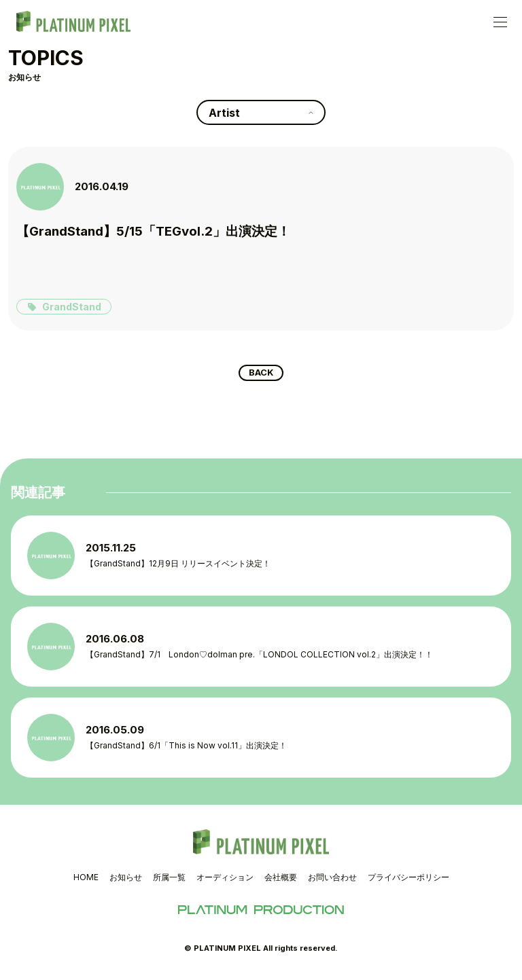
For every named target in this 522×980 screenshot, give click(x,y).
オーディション (225, 880)
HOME (86, 880)
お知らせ (126, 880)
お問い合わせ (332, 880)
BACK (261, 374)
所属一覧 (169, 880)
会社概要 (281, 880)
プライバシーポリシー (408, 880)
